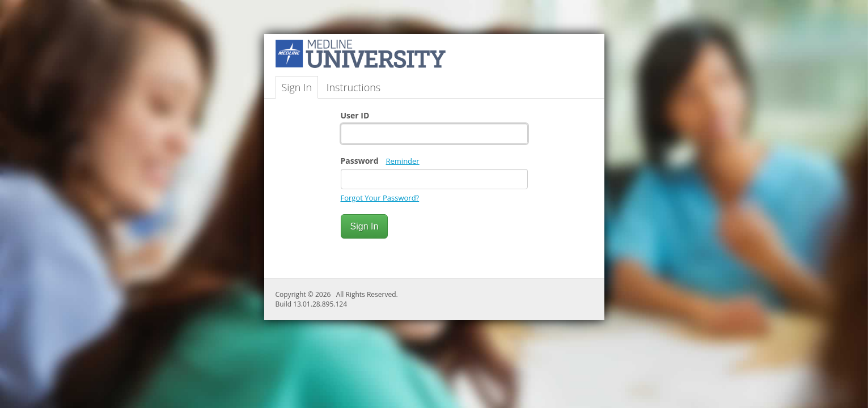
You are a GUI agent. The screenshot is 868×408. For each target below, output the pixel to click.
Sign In (297, 87)
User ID (355, 115)
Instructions (353, 87)
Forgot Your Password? (380, 198)
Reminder (403, 161)
